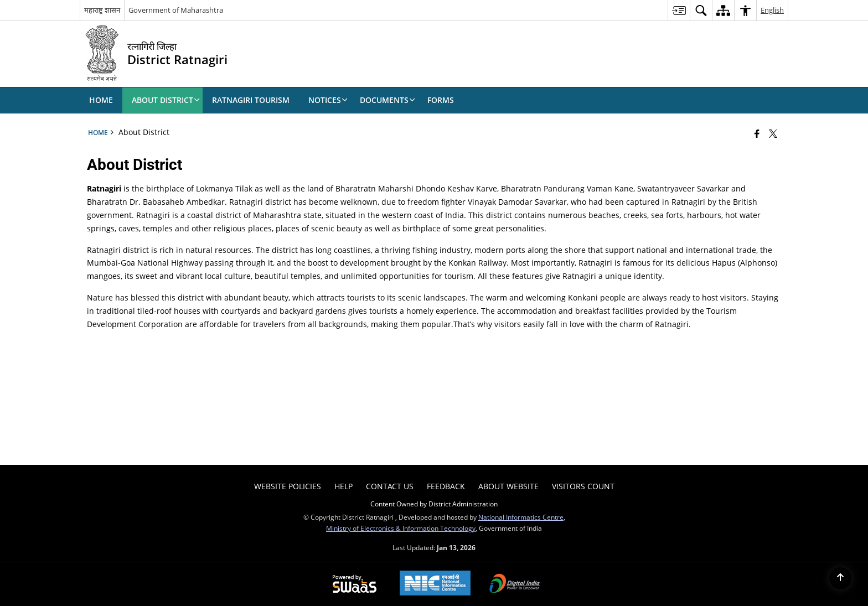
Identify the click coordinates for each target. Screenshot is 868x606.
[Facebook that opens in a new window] (757, 133)
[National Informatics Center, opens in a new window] (435, 584)
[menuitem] (679, 10)
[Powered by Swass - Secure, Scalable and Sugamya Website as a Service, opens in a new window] (355, 584)
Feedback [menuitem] (446, 486)
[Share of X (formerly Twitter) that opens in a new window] (773, 133)
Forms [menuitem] (441, 100)
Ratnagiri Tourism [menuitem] (251, 100)
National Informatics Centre (521, 517)
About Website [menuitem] (508, 486)
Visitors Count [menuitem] (583, 486)
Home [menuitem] (101, 100)
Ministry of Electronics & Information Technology (401, 528)
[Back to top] (840, 578)
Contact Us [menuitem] (390, 486)
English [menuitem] (772, 10)
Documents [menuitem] (387, 100)
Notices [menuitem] (328, 100)
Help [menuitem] (343, 486)
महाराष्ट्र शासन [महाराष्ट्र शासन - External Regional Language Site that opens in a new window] (102, 10)
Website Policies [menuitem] (288, 486)
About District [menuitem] (166, 100)
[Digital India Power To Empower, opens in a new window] (515, 584)
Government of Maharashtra (176, 10)
